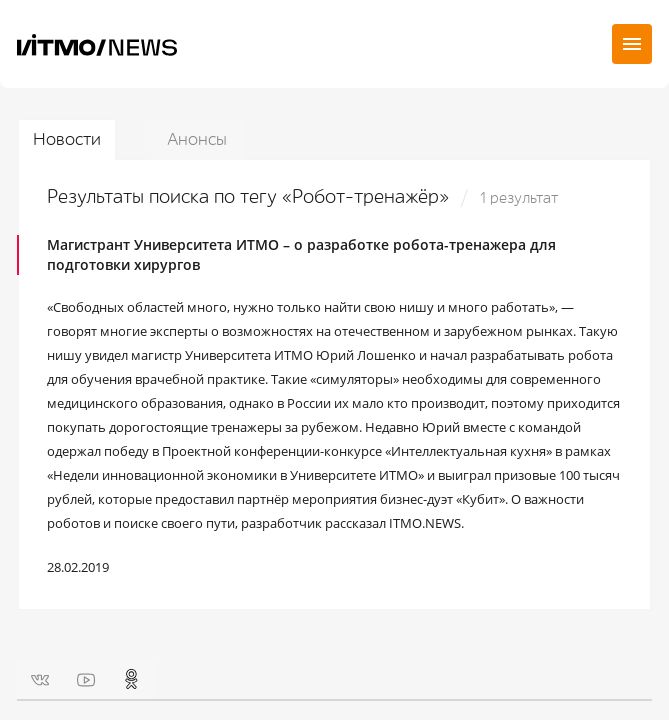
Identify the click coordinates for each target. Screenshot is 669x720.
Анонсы (197, 139)
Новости (67, 139)
